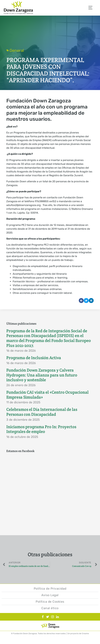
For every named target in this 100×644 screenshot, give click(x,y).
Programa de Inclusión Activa (34, 358)
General (17, 50)
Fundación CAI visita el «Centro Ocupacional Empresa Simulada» (47, 395)
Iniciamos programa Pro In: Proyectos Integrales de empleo (41, 429)
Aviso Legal (50, 595)
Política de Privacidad (50, 589)
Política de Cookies (50, 602)
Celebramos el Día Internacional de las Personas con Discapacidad (42, 412)
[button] (81, 301)
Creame (85, 634)
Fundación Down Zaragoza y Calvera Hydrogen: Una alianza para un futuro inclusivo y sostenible (42, 375)
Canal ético (50, 608)
